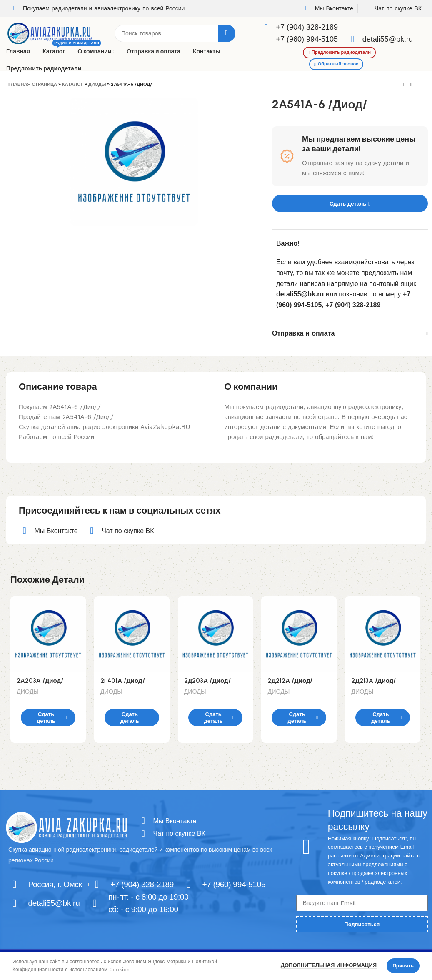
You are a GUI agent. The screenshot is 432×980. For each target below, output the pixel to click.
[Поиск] (175, 33)
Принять (403, 966)
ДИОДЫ (97, 84)
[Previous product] (403, 85)
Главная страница (33, 84)
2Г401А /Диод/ (123, 681)
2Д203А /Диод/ (207, 681)
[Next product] (420, 85)
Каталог (73, 84)
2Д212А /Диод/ (290, 681)
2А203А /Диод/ (40, 681)
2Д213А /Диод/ (373, 681)
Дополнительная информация (329, 965)
